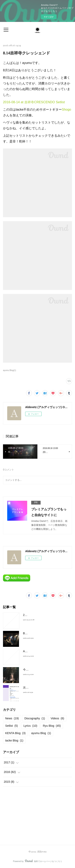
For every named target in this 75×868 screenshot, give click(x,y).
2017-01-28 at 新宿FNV (38, 615)
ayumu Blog (41, 733)
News (12, 718)
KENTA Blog (15, 733)
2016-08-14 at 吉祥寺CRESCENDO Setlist (34, 102)
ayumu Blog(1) (9, 370)
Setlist (11, 726)
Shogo (66, 109)
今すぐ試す (49, 17)
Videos (57, 718)
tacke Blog (14, 740)
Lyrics (30, 726)
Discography (35, 718)
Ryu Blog (52, 726)
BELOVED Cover (34, 633)
